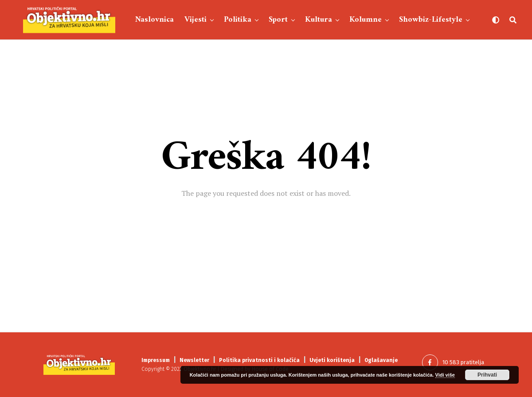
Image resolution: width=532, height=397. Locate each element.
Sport (278, 20)
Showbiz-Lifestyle (431, 20)
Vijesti (196, 20)
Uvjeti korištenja (332, 360)
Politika (238, 20)
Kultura (319, 20)
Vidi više (445, 375)
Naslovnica (155, 20)
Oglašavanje (381, 360)
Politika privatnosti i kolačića (259, 360)
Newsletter (194, 360)
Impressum (156, 360)
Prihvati (487, 375)
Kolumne (366, 20)
